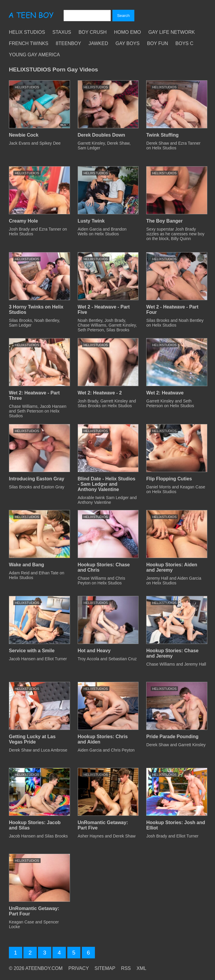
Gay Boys (127, 43)
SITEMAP (105, 968)
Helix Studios (27, 32)
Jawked (98, 43)
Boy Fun (158, 43)
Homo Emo (127, 32)
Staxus (62, 32)
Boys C (184, 43)
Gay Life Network (172, 32)
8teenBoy (68, 43)
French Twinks (29, 43)
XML (141, 968)
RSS (126, 968)
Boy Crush (93, 32)
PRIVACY (79, 968)
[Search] (87, 16)
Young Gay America (34, 55)
